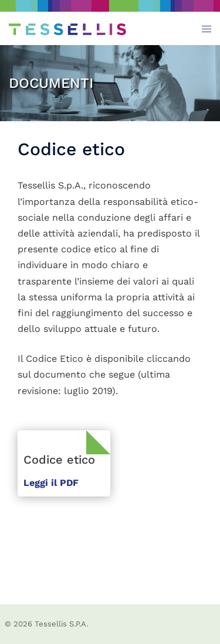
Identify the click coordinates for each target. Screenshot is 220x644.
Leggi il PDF (51, 483)
